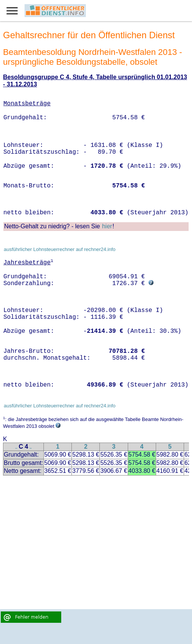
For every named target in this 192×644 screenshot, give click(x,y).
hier (107, 226)
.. (16, 447)
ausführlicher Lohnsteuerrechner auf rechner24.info (60, 249)
